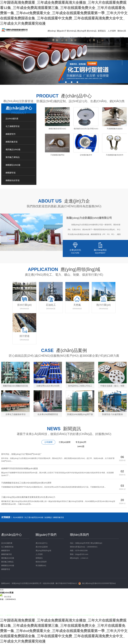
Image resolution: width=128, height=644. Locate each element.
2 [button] (66, 82)
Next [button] (121, 61)
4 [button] (77, 82)
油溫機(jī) (48, 517)
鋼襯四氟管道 (12, 142)
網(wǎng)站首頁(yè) (52, 34)
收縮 (2, 590)
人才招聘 (112, 31)
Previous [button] (7, 61)
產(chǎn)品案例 (92, 34)
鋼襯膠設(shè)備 (13, 165)
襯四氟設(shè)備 (13, 150)
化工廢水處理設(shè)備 (34, 517)
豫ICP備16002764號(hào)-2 (66, 583)
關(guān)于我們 (62, 34)
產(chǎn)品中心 (72, 34)
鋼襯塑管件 (11, 134)
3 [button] (72, 82)
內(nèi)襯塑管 (18, 517)
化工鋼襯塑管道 (13, 126)
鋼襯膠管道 (11, 173)
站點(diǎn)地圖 (48, 583)
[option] (64, 61)
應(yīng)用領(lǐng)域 (82, 34)
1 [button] (60, 82)
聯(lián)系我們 (122, 34)
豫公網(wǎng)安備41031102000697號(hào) (99, 583)
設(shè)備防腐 (12, 119)
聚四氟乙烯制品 (13, 157)
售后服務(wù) (41, 565)
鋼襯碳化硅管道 (13, 180)
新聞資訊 (102, 31)
